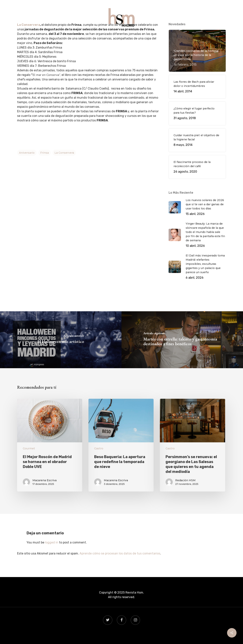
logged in (52, 542)
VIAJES (122, 36)
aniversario (27, 153)
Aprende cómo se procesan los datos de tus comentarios (120, 553)
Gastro (99, 448)
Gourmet (29, 448)
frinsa (45, 153)
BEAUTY (138, 36)
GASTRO (105, 36)
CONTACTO (158, 36)
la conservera (64, 153)
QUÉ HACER (85, 36)
